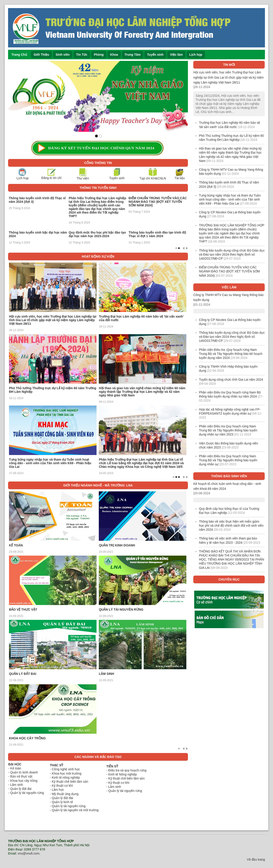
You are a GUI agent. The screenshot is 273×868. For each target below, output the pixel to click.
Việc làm (176, 55)
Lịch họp (196, 55)
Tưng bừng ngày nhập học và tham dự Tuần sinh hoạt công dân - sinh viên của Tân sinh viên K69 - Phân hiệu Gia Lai (50, 463)
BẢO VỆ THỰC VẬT (23, 610)
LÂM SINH (106, 674)
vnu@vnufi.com (29, 853)
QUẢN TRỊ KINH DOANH (117, 545)
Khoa (114, 55)
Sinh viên (63, 55)
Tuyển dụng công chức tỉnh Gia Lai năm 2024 (231, 380)
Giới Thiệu (41, 55)
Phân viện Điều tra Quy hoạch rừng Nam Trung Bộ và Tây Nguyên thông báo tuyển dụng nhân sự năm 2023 (228, 430)
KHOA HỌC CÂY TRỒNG (27, 738)
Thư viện (83, 178)
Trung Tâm (133, 55)
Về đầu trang (256, 859)
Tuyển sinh (155, 55)
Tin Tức (82, 55)
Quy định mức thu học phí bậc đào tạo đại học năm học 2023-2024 (97, 234)
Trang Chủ (19, 55)
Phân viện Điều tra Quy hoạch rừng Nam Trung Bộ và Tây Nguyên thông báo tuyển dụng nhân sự (228, 460)
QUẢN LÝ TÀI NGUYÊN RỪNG (121, 610)
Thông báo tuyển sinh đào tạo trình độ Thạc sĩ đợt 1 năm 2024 (157, 234)
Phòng (99, 55)
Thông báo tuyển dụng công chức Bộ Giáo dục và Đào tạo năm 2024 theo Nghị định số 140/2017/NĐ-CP (232, 254)
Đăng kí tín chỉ (51, 178)
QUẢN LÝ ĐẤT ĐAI (23, 674)
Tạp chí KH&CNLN (153, 178)
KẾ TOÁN (16, 545)
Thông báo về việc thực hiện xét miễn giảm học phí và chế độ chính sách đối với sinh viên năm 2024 (231, 526)
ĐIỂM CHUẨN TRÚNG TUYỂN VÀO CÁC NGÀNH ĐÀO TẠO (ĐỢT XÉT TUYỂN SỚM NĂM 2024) (158, 202)
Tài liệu (179, 178)
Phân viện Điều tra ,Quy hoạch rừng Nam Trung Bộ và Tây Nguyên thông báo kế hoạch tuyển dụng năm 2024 (231, 354)
